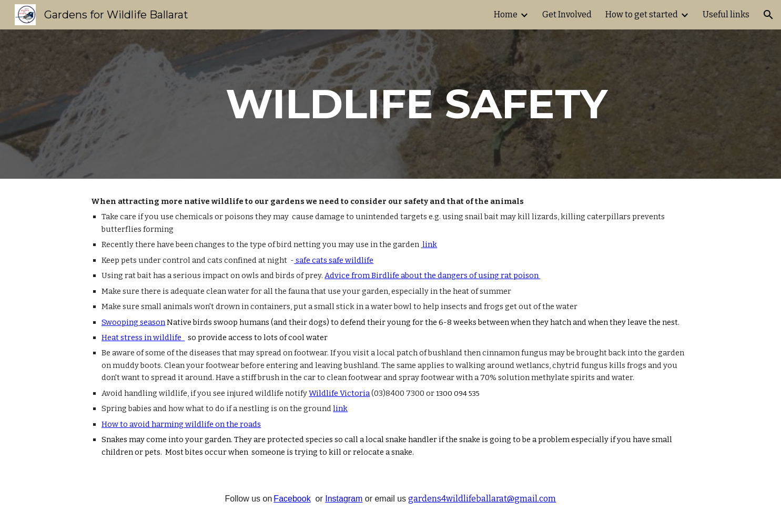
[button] (768, 15)
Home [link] (506, 14)
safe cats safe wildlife (334, 260)
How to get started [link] (642, 14)
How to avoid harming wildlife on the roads (181, 424)
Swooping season (133, 322)
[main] (417, 104)
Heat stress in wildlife (143, 337)
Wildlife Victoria (339, 393)
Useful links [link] (726, 14)
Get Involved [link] (567, 14)
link (430, 244)
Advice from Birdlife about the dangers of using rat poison (432, 275)
